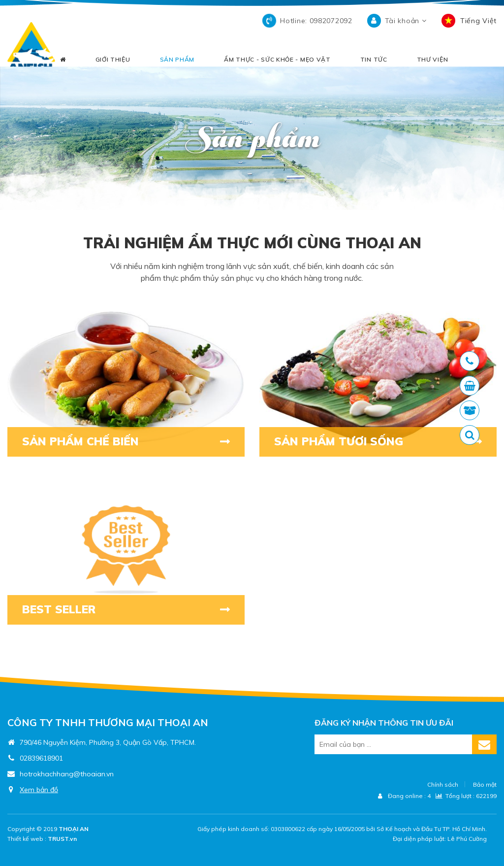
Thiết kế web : (27, 839)
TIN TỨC (374, 60)
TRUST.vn (62, 839)
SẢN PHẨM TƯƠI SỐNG (344, 442)
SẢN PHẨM (177, 60)
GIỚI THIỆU (113, 60)
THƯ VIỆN (433, 60)
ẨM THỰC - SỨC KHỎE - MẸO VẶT (277, 60)
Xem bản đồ (39, 790)
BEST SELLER (63, 610)
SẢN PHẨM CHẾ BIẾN (86, 442)
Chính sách (443, 784)
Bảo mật (485, 784)
